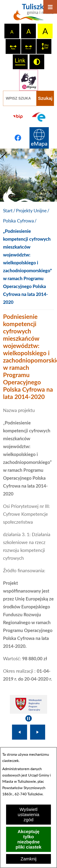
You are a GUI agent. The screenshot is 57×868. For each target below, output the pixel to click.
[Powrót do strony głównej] (8, 211)
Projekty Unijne (31, 210)
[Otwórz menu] (50, 7)
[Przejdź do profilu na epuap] (39, 117)
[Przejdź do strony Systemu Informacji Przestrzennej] (39, 138)
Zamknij (28, 859)
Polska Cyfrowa (18, 221)
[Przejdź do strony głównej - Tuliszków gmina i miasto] (28, 14)
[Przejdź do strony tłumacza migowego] (28, 80)
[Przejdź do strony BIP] (18, 117)
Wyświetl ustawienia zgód (29, 815)
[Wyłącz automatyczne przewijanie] (29, 718)
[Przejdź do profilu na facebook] (18, 138)
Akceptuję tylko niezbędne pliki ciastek (28, 839)
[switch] (13, 46)
